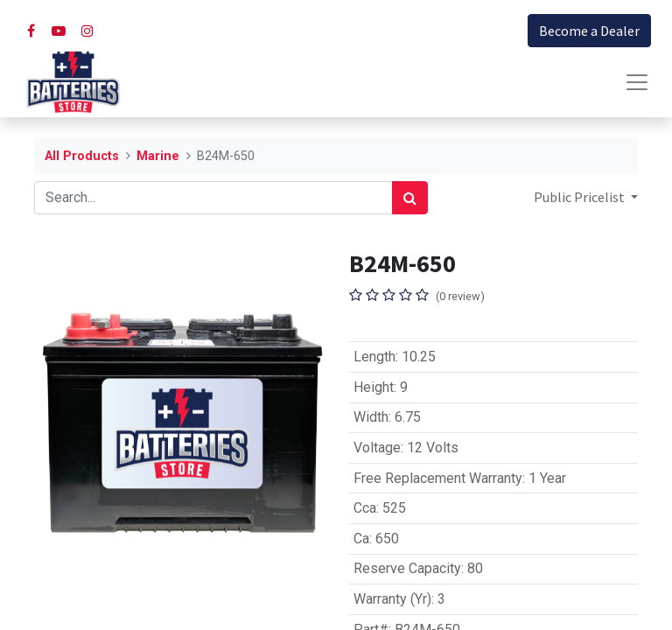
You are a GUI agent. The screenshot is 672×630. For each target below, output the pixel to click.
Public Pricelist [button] (581, 197)
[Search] (410, 198)
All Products (82, 156)
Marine (158, 156)
